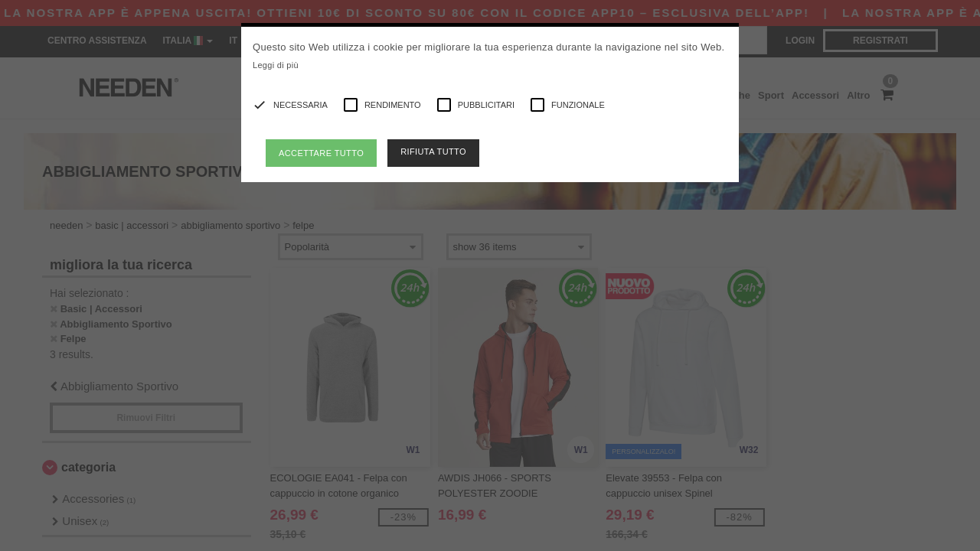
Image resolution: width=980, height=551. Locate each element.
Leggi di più (276, 65)
